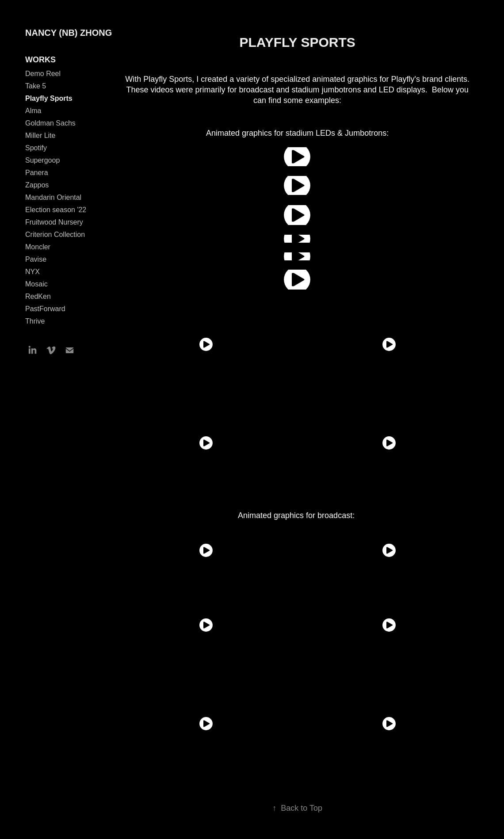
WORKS (40, 60)
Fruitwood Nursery (54, 222)
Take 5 (36, 86)
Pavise (36, 259)
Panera (37, 173)
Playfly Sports (49, 98)
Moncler (38, 247)
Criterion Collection (55, 235)
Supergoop (42, 160)
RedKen (38, 296)
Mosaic (36, 284)
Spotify (36, 148)
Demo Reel (43, 74)
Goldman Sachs (50, 123)
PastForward (45, 309)
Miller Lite (40, 135)
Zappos (37, 185)
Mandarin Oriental (53, 197)
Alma (33, 111)
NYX (32, 272)
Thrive (35, 321)
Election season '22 (56, 210)
